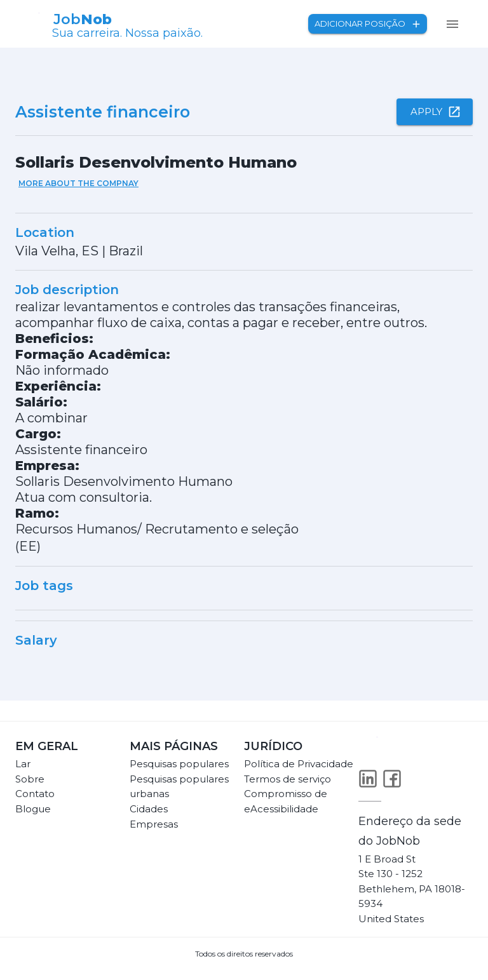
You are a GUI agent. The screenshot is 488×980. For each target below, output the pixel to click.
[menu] (452, 24)
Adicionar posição (368, 24)
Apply (435, 112)
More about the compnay (78, 183)
